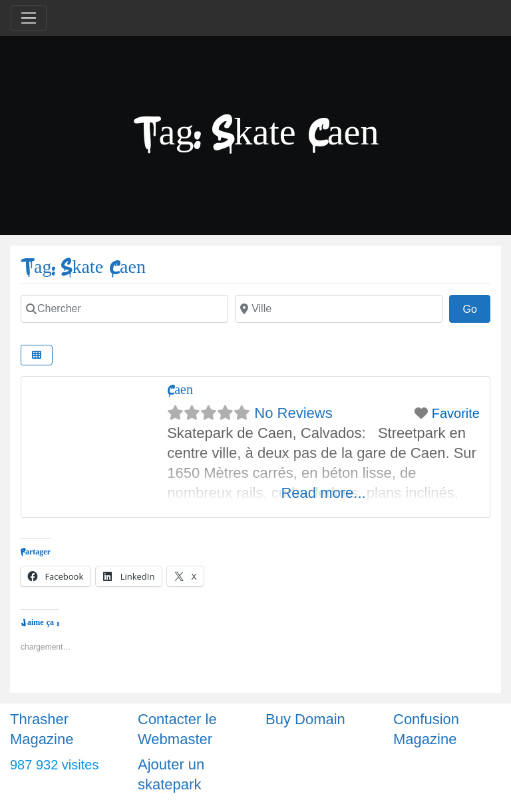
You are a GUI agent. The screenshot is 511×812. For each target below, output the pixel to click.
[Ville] (339, 309)
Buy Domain (305, 719)
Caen (180, 390)
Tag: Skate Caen (83, 267)
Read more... (323, 493)
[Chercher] (124, 309)
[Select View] (37, 355)
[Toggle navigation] (29, 18)
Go (476, 307)
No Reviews (293, 413)
